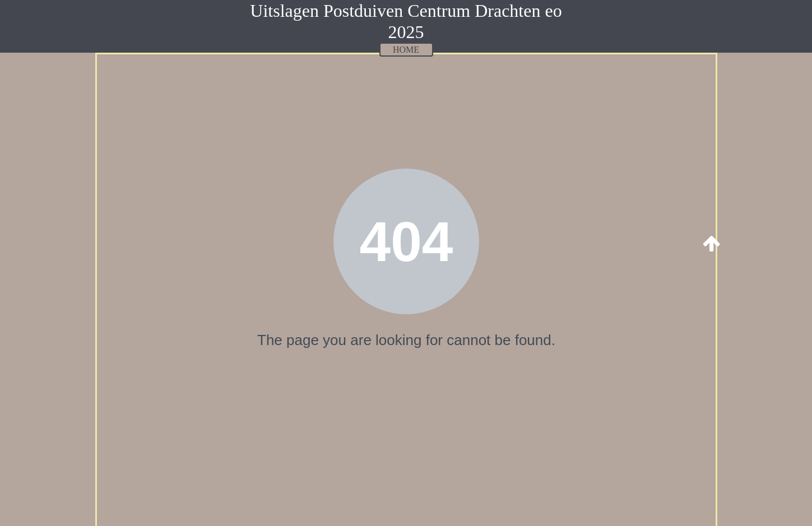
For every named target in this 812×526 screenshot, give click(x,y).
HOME (406, 50)
